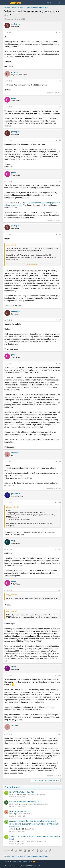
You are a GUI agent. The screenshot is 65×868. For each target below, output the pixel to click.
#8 (60, 363)
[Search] (59, 3)
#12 (59, 590)
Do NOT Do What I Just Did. (22, 792)
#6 (60, 235)
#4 (60, 140)
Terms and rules (10, 861)
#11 (59, 549)
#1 (60, 33)
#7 (60, 320)
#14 (59, 734)
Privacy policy (22, 861)
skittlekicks (13, 794)
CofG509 (12, 829)
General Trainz (28, 814)
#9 (60, 462)
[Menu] (7, 3)
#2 (60, 81)
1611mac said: (11, 507)
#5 (60, 181)
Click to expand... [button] (33, 264)
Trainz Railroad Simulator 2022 (36, 794)
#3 (60, 107)
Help (30, 861)
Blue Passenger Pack (19, 811)
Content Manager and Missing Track (25, 802)
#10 (59, 502)
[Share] (57, 33)
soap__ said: (10, 595)
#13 (59, 675)
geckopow (10, 19)
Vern (11, 814)
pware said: (10, 245)
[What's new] (54, 3)
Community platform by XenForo (22, 866)
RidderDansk (13, 804)
